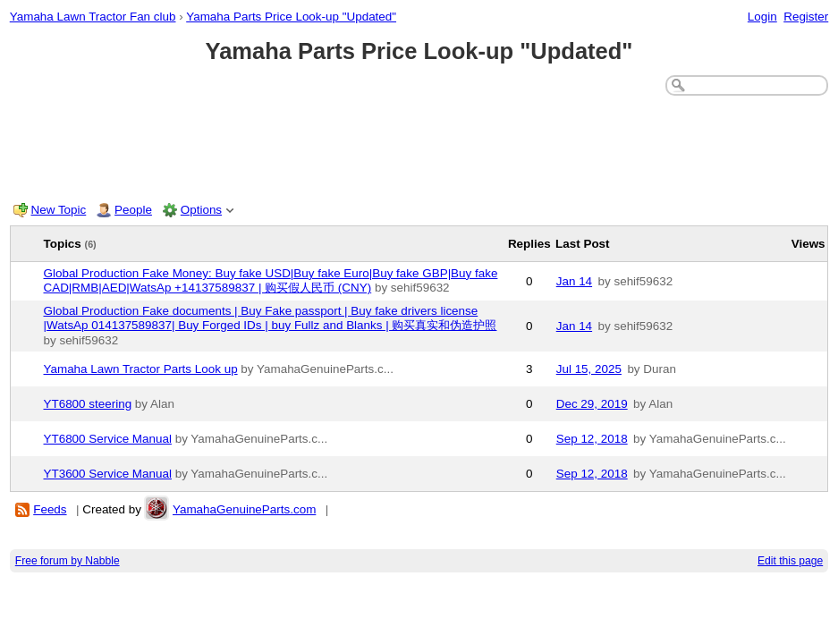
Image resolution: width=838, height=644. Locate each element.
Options (201, 210)
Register (806, 17)
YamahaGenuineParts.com (244, 509)
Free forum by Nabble (68, 561)
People (133, 210)
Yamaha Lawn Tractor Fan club (93, 17)
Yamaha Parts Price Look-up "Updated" (291, 17)
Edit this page (790, 561)
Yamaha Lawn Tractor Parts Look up (141, 369)
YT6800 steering (88, 404)
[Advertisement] (419, 145)
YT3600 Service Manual (108, 474)
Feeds (50, 509)
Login (762, 17)
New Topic (59, 210)
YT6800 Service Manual (108, 439)
